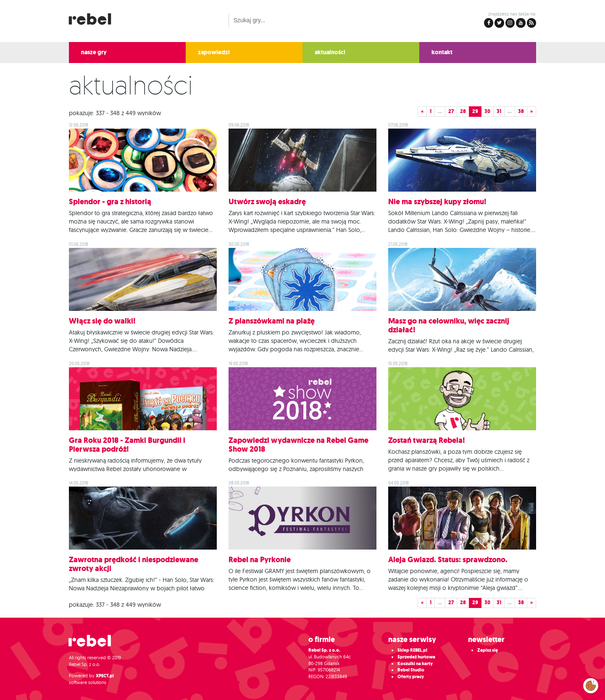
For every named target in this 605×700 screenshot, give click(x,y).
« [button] (422, 111)
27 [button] (451, 111)
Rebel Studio (411, 670)
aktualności (330, 52)
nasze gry (94, 52)
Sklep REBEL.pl (412, 650)
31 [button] (499, 111)
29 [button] (475, 111)
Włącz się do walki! (102, 321)
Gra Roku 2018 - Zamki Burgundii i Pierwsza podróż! (127, 445)
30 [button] (487, 111)
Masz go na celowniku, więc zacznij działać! (449, 325)
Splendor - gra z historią (110, 202)
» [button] (531, 111)
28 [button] (463, 111)
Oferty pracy (411, 677)
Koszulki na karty (415, 664)
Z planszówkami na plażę (272, 321)
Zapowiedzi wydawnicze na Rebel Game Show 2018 (299, 445)
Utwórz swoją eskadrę (267, 202)
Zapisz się (488, 650)
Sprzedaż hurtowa (416, 657)
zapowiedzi (214, 52)
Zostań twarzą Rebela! (427, 440)
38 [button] (521, 111)
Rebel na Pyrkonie (260, 560)
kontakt (442, 52)
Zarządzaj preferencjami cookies (591, 684)
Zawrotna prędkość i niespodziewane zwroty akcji (134, 564)
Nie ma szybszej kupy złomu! (437, 202)
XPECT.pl (105, 676)
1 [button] (431, 111)
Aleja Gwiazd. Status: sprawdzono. (448, 560)
